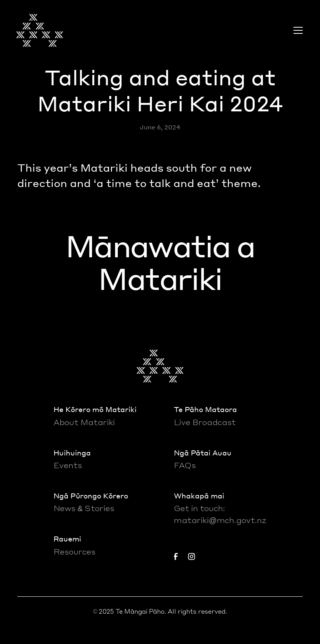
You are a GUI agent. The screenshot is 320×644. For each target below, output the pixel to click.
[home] (40, 30)
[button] (296, 30)
